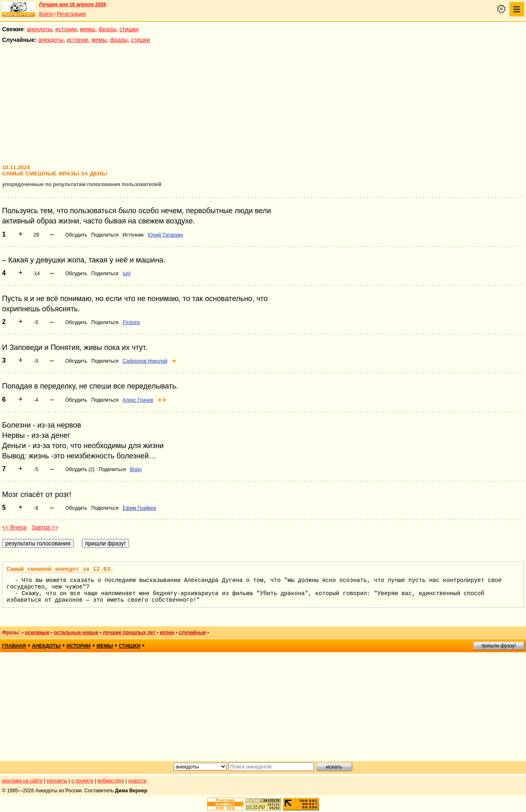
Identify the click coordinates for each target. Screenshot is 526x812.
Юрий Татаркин (166, 235)
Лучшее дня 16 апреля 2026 (73, 5)
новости (137, 781)
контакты (57, 781)
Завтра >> (45, 527)
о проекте (83, 781)
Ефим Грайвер (139, 508)
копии (167, 633)
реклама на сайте (22, 781)
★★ (162, 400)
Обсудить (76, 235)
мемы (88, 29)
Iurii (126, 274)
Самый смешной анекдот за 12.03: (60, 569)
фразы (107, 29)
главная (14, 646)
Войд (136, 469)
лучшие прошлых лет (129, 633)
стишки (129, 29)
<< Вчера (14, 527)
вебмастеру (111, 781)
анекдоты (39, 29)
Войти (46, 14)
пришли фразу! (498, 646)
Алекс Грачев (138, 400)
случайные (192, 633)
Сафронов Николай (145, 361)
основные (37, 633)
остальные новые (76, 633)
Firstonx (131, 322)
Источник (133, 235)
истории (66, 29)
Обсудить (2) (80, 469)
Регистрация (71, 14)
